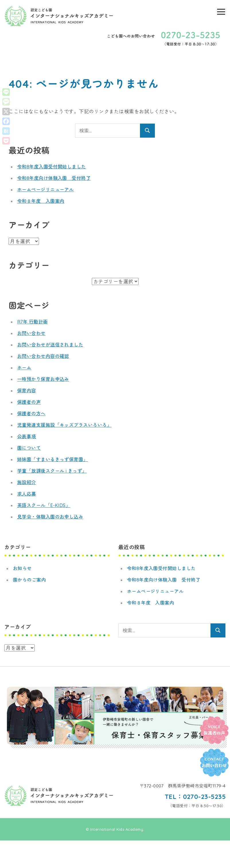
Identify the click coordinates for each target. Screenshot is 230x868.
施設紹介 (27, 482)
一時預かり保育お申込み (43, 379)
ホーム (24, 368)
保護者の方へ (31, 413)
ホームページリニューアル (46, 190)
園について (29, 448)
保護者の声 (29, 402)
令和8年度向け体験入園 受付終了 (54, 178)
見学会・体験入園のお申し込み (50, 517)
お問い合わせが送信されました (50, 345)
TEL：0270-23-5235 (195, 797)
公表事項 (27, 436)
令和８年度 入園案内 (41, 201)
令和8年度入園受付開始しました (52, 167)
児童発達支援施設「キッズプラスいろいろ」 (65, 425)
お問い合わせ (31, 333)
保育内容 (27, 391)
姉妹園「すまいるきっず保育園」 (53, 459)
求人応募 (27, 494)
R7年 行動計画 (33, 322)
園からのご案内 (30, 580)
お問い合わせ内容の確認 (43, 356)
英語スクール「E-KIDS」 (44, 505)
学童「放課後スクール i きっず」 (52, 471)
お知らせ (22, 568)
